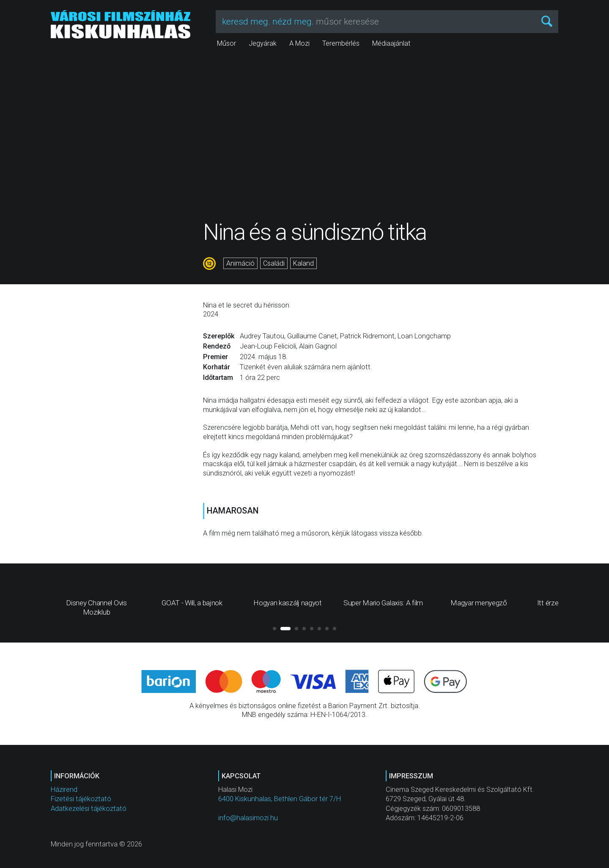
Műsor (226, 43)
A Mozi (299, 43)
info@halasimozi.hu (248, 818)
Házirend (64, 790)
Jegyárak (263, 43)
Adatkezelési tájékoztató (89, 809)
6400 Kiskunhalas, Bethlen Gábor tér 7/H (280, 799)
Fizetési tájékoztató (81, 799)
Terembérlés (341, 43)
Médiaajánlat (391, 43)
